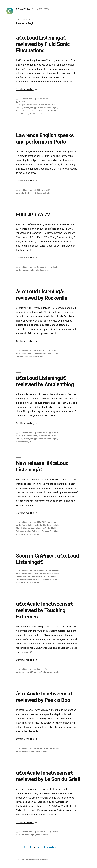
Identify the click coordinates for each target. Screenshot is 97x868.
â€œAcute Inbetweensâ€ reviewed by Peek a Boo (46, 697)
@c (23, 105)
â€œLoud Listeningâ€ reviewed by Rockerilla (43, 295)
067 (20, 105)
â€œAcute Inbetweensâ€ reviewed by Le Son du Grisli (48, 776)
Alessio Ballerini (31, 105)
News (30, 193)
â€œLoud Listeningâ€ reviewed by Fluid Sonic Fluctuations (43, 44)
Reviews (22, 102)
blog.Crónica (23, 9)
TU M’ (31, 114)
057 (31, 672)
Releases (54, 522)
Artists (21, 193)
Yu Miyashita (39, 114)
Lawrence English (51, 108)
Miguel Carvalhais (25, 99)
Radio (56, 267)
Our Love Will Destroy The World (44, 111)
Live (26, 193)
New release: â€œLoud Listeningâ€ (42, 466)
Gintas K (26, 108)
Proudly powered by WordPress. (38, 859)
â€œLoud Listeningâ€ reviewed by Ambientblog (45, 381)
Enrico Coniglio (53, 354)
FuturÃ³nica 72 (33, 215)
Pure (58, 111)
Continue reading (27, 89)
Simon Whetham (22, 114)
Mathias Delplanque (24, 111)
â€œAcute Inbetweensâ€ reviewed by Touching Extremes (46, 610)
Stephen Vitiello (53, 672)
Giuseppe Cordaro (37, 108)
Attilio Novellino (44, 105)
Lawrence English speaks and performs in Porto (45, 138)
